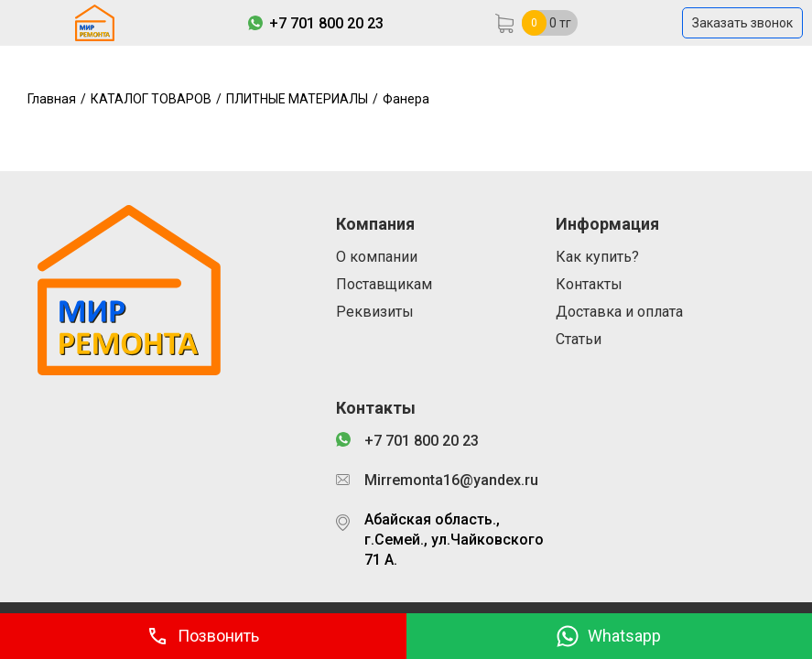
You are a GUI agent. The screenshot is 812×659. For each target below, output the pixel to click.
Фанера (406, 99)
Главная (52, 99)
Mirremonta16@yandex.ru (451, 480)
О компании (377, 257)
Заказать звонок (742, 23)
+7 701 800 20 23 (326, 23)
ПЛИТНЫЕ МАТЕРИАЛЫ (297, 99)
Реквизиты (375, 312)
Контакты (589, 284)
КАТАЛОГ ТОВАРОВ (151, 99)
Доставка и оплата (619, 312)
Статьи (579, 339)
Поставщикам (384, 284)
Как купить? (597, 257)
